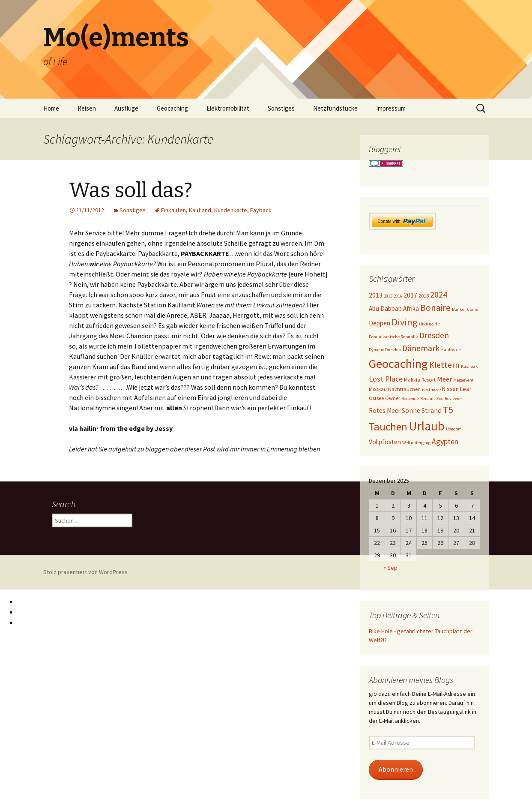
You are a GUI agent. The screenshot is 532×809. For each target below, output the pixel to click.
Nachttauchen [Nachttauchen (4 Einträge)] (404, 389)
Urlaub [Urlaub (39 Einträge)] (427, 426)
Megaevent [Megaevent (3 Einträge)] (463, 380)
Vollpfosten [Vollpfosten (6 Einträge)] (385, 442)
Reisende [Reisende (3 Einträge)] (410, 398)
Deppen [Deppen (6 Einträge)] (380, 323)
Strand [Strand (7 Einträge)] (432, 410)
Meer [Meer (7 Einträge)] (444, 379)
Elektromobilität (228, 108)
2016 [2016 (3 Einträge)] (398, 296)
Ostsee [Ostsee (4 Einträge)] (376, 398)
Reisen (87, 108)
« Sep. (391, 568)
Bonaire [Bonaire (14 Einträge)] (435, 308)
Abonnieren (396, 769)
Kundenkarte (231, 210)
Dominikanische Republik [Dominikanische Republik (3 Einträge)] (393, 337)
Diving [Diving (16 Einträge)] (405, 322)
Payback (261, 210)
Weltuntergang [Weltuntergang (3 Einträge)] (416, 443)
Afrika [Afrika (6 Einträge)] (411, 308)
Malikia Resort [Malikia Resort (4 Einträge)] (420, 380)
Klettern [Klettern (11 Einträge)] (444, 365)
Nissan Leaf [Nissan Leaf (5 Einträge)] (457, 389)
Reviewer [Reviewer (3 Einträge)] (453, 398)
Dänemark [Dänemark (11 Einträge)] (421, 348)
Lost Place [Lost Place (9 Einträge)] (386, 379)
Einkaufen (173, 210)
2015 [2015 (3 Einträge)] (388, 296)
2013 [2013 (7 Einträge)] (376, 295)
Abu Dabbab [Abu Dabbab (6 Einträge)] (385, 308)
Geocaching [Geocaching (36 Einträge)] (398, 364)
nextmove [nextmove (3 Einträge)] (431, 389)
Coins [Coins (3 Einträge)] (473, 309)
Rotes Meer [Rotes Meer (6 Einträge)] (385, 411)
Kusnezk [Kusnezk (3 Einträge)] (469, 366)
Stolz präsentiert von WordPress (85, 572)
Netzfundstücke (335, 108)
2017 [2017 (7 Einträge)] (410, 295)
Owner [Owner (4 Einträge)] (393, 398)
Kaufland (200, 210)
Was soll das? (131, 190)
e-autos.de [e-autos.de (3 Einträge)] (451, 350)
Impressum (391, 108)
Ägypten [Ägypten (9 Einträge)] (445, 441)
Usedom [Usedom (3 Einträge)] (454, 429)
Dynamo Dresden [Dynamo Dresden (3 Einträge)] (385, 350)
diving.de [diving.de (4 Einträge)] (429, 323)
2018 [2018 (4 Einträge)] (424, 296)
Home (51, 108)
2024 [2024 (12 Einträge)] (439, 295)
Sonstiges (281, 108)
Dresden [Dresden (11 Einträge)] (434, 335)
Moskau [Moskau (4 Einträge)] (378, 389)
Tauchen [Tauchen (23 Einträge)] (388, 427)
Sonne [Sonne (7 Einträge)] (411, 410)
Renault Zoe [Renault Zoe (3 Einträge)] (432, 398)
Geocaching (172, 108)
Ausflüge (126, 108)
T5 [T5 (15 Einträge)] (448, 409)
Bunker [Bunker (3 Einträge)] (459, 309)
